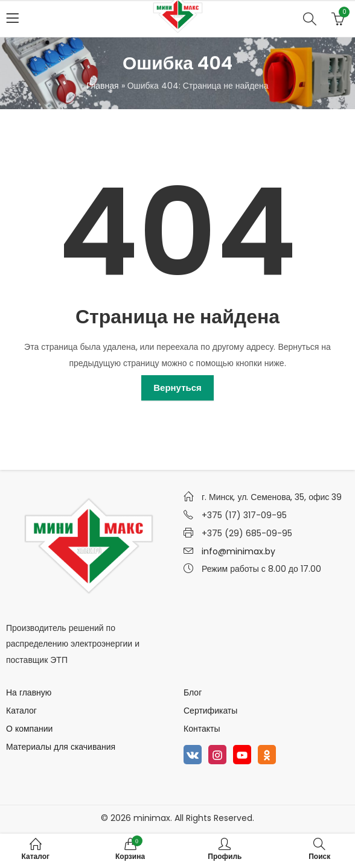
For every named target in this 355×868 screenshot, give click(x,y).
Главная (102, 86)
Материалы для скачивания (61, 747)
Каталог (21, 711)
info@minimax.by (238, 551)
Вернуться (177, 388)
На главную (29, 692)
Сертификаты (210, 711)
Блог (193, 692)
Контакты (202, 729)
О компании (29, 729)
